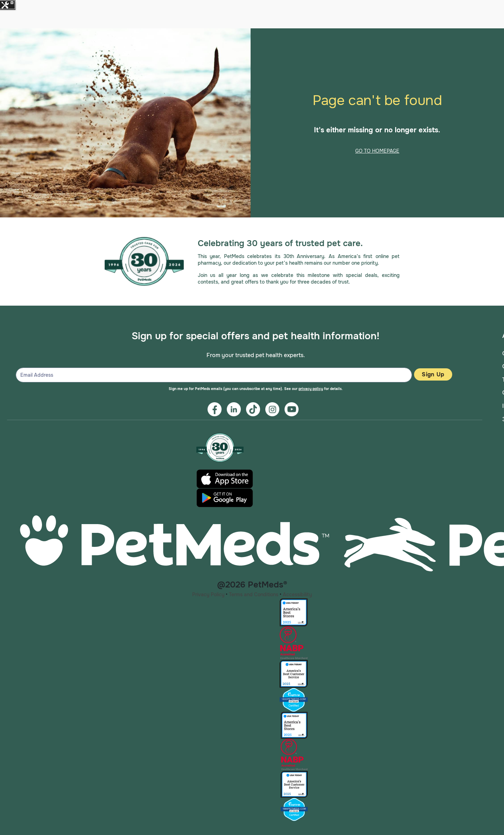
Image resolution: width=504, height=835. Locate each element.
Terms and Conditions (254, 594)
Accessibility (297, 594)
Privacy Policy (208, 594)
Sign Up (433, 374)
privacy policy (311, 389)
